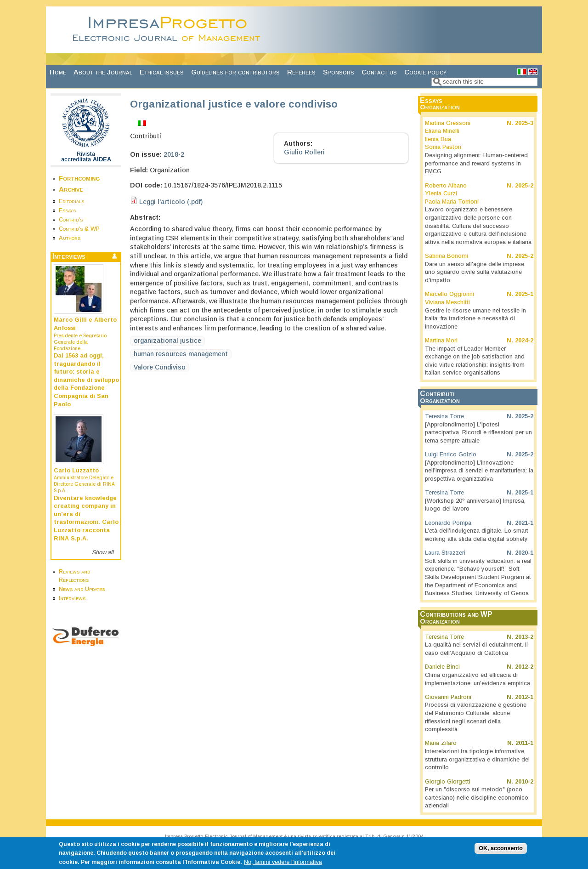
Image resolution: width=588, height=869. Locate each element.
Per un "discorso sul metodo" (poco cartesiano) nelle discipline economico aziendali (477, 798)
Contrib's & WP (79, 229)
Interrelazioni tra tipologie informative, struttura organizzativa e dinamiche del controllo (477, 759)
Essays (67, 210)
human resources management (181, 354)
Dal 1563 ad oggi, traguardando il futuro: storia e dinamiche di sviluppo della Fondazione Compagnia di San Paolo (86, 380)
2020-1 (524, 553)
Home (58, 72)
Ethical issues (162, 72)
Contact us (379, 72)
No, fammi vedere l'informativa (283, 865)
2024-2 (524, 341)
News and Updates (82, 589)
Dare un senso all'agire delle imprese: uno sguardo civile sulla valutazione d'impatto (475, 272)
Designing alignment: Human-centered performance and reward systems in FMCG (476, 163)
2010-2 (524, 782)
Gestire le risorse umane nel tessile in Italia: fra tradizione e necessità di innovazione (475, 319)
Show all (103, 552)
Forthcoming (79, 178)
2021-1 (524, 523)
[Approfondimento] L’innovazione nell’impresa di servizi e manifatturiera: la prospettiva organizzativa (479, 471)
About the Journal (103, 72)
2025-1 (524, 294)
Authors (70, 238)
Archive (71, 189)
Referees (301, 72)
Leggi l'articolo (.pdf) (171, 202)
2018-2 (174, 154)
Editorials (71, 201)
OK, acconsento (501, 852)
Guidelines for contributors (235, 72)
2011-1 (524, 743)
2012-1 (524, 697)
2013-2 (524, 637)
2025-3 (524, 123)
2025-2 (524, 186)
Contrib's (71, 220)
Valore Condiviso (160, 367)
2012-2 (524, 667)
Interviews (72, 598)
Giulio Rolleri (304, 152)
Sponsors (339, 72)
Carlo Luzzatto (76, 471)
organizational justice (167, 341)
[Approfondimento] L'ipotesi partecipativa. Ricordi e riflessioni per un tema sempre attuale (478, 433)
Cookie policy (425, 72)
